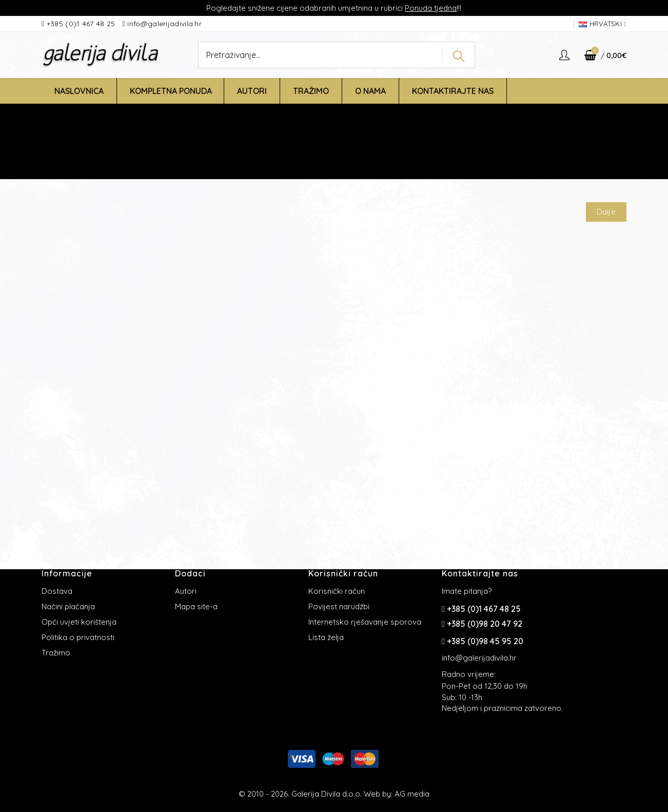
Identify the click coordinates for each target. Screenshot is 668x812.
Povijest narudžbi (339, 606)
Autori (186, 591)
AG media (412, 794)
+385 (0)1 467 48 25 (82, 24)
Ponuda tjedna (431, 8)
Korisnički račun (337, 591)
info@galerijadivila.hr (164, 24)
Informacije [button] (67, 573)
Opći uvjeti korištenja (79, 622)
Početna (278, 156)
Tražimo (56, 653)
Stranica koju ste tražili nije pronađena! (369, 156)
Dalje (606, 212)
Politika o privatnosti (78, 637)
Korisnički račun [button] (343, 573)
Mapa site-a (196, 606)
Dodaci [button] (190, 573)
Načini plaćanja (68, 606)
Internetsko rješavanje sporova (365, 622)
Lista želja (326, 637)
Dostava (57, 591)
